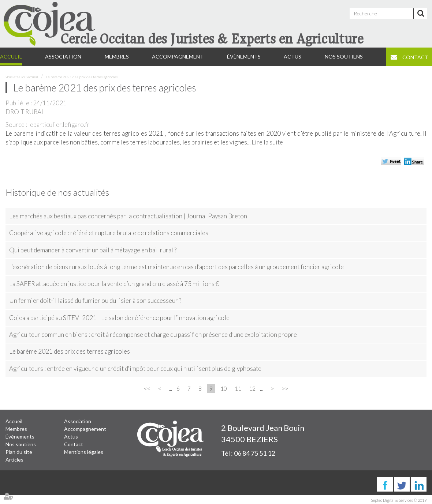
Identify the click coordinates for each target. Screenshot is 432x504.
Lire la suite (267, 142)
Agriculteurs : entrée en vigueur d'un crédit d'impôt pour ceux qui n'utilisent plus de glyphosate (135, 368)
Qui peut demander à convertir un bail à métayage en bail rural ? (93, 250)
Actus (293, 57)
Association (63, 57)
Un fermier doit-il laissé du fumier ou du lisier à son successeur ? (95, 300)
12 (252, 388)
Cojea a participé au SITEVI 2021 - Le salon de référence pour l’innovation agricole (119, 318)
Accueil (11, 57)
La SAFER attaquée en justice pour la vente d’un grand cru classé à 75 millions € (114, 284)
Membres (117, 57)
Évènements (244, 57)
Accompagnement (178, 57)
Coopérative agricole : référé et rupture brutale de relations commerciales (109, 233)
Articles (14, 460)
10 (224, 388)
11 (238, 388)
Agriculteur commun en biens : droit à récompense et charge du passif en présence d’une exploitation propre (153, 334)
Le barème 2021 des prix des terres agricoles (82, 77)
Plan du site (19, 452)
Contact (415, 57)
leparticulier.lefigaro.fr (59, 125)
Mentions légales (84, 452)
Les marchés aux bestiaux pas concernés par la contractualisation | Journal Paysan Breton (128, 216)
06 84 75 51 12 (254, 453)
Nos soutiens (344, 57)
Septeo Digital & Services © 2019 (399, 500)
